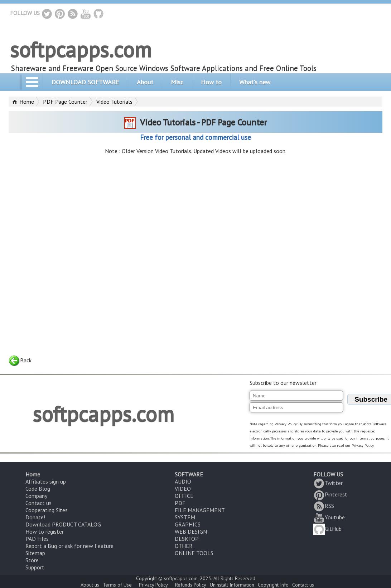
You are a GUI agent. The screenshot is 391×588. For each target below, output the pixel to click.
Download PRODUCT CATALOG (63, 524)
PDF (180, 503)
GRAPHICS (188, 524)
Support (35, 567)
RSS (324, 506)
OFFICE (184, 496)
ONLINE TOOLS (194, 553)
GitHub (327, 529)
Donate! (35, 517)
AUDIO (183, 481)
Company (36, 496)
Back (20, 360)
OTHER (184, 546)
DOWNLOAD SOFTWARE (85, 82)
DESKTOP (187, 539)
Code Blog (38, 489)
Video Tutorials (114, 102)
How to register (45, 531)
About (145, 82)
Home (27, 102)
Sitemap (35, 553)
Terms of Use (117, 585)
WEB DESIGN (191, 531)
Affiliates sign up (46, 481)
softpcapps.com (81, 49)
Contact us (38, 503)
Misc (177, 82)
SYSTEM (185, 517)
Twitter (328, 483)
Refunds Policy (191, 585)
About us (90, 585)
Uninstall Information (232, 585)
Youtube (329, 517)
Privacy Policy (153, 585)
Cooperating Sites (47, 510)
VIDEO (183, 489)
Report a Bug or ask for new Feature (69, 546)
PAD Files (37, 539)
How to (211, 82)
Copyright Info (273, 585)
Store (32, 560)
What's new (255, 82)
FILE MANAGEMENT (200, 510)
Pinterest (330, 494)
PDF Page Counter (65, 102)
